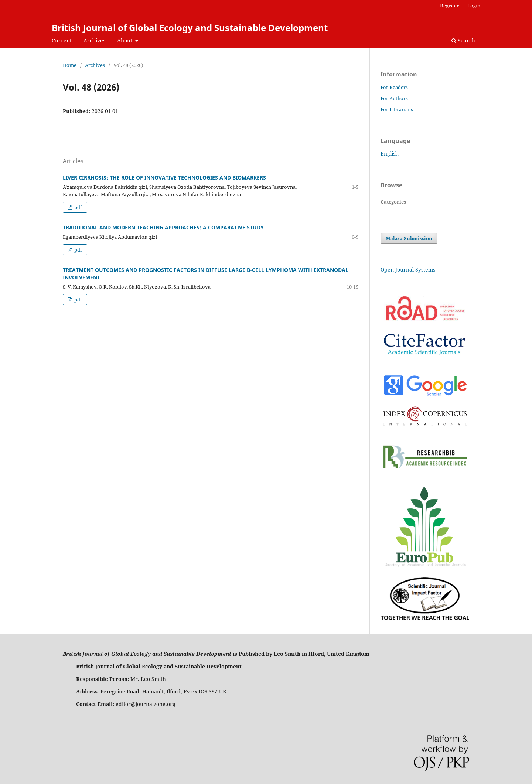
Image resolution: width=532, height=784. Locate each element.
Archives (94, 40)
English (390, 154)
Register (449, 6)
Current (62, 40)
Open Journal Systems (408, 270)
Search (463, 40)
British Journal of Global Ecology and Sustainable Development (190, 28)
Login (474, 6)
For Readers (394, 87)
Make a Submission (409, 238)
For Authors (394, 98)
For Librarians (397, 109)
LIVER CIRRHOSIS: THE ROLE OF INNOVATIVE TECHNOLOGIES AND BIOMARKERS (164, 178)
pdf (78, 207)
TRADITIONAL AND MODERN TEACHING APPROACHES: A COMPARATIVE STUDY (163, 227)
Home (70, 65)
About (125, 40)
